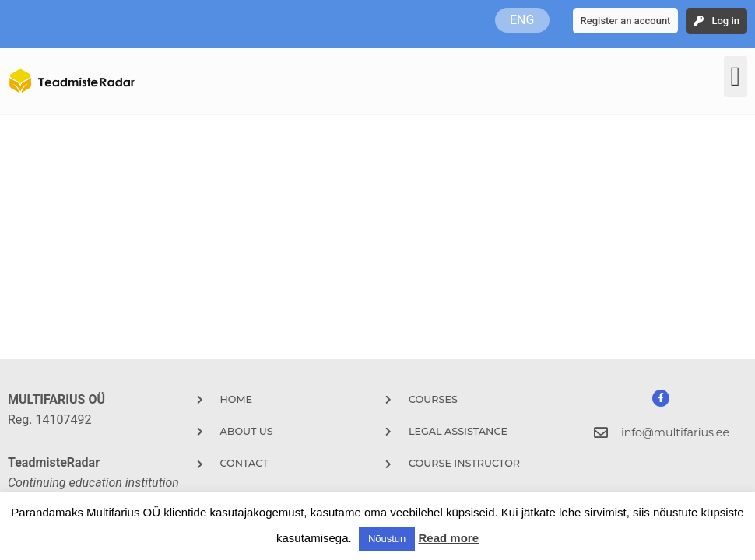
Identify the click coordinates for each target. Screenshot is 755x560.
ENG (522, 20)
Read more (448, 538)
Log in (725, 21)
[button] (736, 77)
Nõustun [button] (387, 539)
